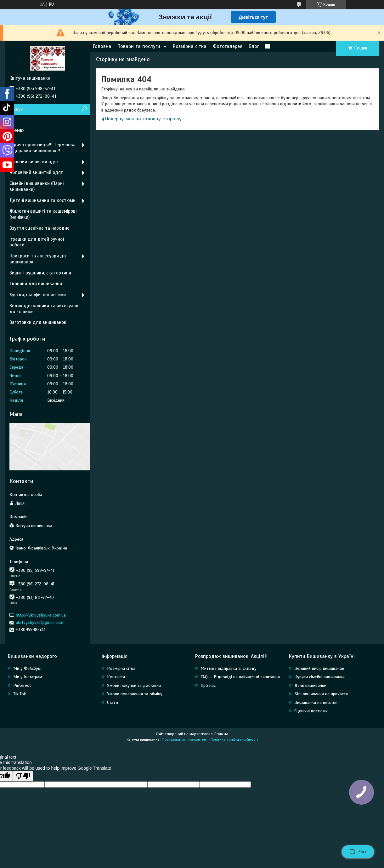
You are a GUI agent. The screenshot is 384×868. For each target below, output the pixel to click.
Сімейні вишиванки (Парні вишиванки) (37, 186)
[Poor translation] (23, 776)
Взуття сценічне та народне (40, 228)
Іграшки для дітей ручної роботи (37, 242)
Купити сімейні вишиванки (319, 677)
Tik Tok (20, 694)
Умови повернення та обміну (135, 694)
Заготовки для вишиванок (38, 322)
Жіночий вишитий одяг (34, 162)
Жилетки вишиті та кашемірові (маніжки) (43, 214)
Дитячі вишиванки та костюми (42, 200)
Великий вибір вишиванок (319, 668)
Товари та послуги (139, 46)
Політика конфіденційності (234, 739)
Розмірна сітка (190, 46)
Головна (102, 46)
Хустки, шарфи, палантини (38, 295)
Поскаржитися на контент (185, 739)
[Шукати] (84, 109)
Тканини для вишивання (36, 284)
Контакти (116, 677)
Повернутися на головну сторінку (143, 119)
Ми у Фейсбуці (27, 668)
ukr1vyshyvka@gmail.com (40, 622)
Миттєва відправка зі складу (229, 668)
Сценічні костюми (311, 711)
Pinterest (22, 685)
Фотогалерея (228, 46)
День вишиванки (310, 685)
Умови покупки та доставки (134, 685)
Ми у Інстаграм (28, 677)
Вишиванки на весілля (316, 702)
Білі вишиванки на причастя (321, 694)
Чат (358, 852)
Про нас (208, 685)
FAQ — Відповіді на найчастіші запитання (240, 677)
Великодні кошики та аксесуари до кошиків (44, 309)
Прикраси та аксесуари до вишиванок (38, 259)
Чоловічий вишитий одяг (36, 172)
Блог (254, 46)
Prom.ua (221, 734)
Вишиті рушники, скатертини (40, 273)
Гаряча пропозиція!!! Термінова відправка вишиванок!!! (42, 148)
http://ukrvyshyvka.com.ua (41, 615)
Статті (113, 702)
